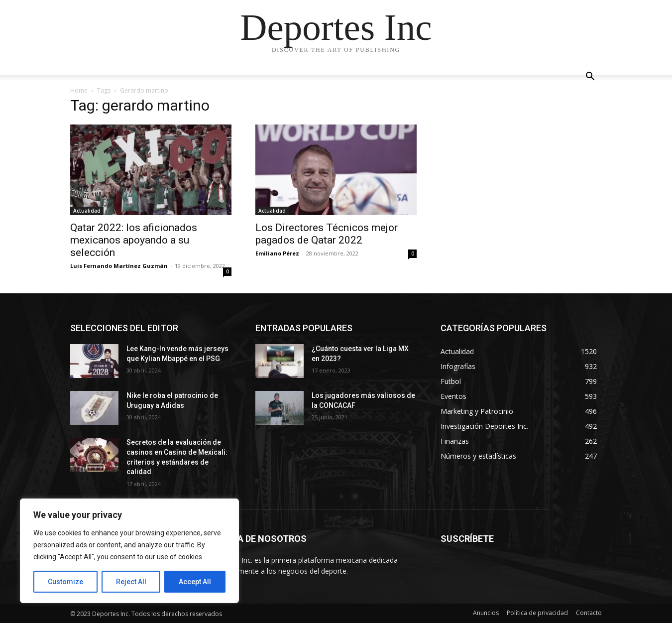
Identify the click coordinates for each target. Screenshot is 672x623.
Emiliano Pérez (277, 253)
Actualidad (87, 211)
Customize (65, 582)
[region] (129, 551)
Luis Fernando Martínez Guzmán (119, 266)
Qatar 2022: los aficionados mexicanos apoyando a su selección (134, 240)
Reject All (131, 582)
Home (79, 90)
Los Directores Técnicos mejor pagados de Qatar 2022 (327, 234)
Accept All (195, 582)
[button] (590, 77)
